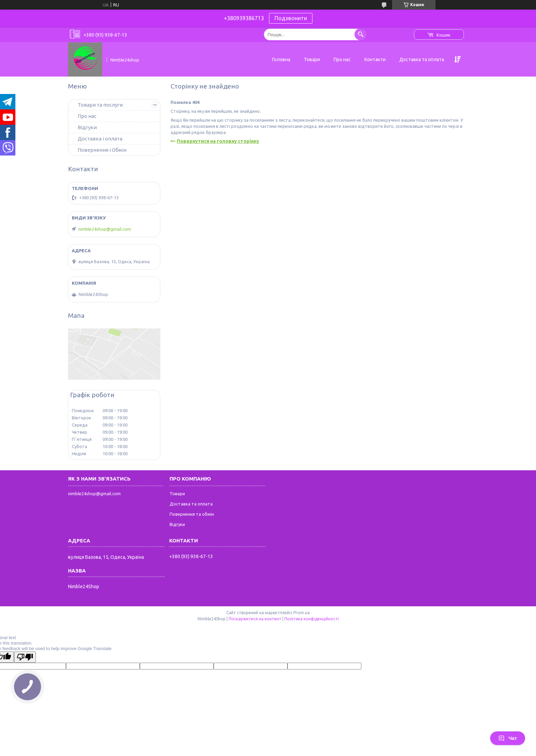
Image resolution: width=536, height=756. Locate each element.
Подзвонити (291, 18)
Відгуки (87, 127)
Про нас (342, 59)
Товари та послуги (100, 105)
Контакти (375, 59)
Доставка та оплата (422, 59)
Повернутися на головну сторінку (218, 141)
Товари (312, 59)
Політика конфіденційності (312, 619)
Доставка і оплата (100, 139)
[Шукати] (360, 34)
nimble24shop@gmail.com (105, 229)
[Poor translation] (25, 657)
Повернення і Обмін (102, 150)
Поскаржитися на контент (255, 619)
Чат (508, 738)
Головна (281, 59)
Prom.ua (301, 613)
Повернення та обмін (192, 514)
